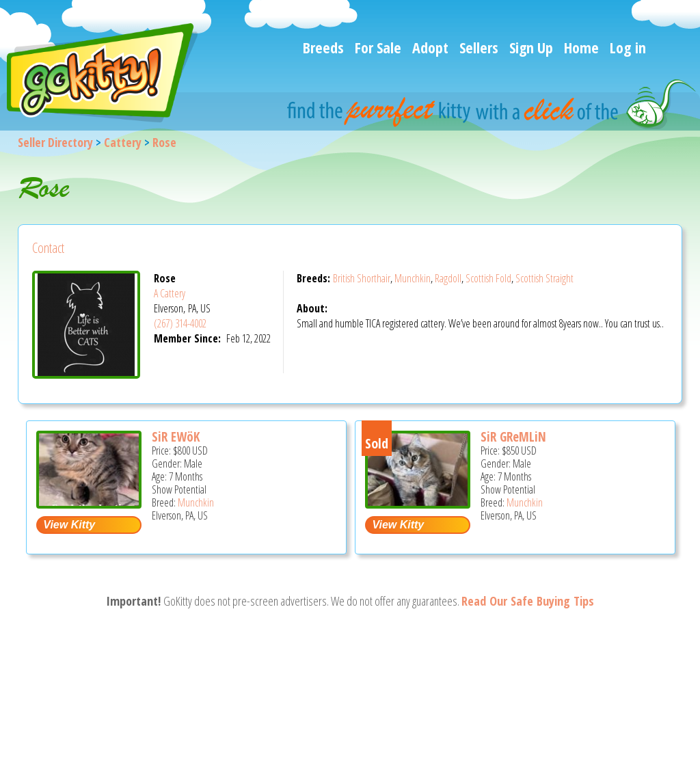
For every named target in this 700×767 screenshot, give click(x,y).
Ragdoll (448, 278)
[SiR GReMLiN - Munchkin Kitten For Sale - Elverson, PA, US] (418, 503)
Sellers (479, 47)
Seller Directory (55, 142)
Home (581, 47)
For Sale (378, 47)
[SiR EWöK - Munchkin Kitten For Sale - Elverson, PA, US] (89, 503)
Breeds (323, 47)
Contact (48, 248)
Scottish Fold (488, 278)
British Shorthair (362, 278)
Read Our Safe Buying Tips (528, 601)
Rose (164, 142)
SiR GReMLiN (513, 437)
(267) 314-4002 (180, 323)
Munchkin (413, 278)
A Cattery (170, 293)
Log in (628, 47)
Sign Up (531, 47)
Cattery (123, 142)
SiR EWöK (176, 437)
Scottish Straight (544, 278)
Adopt (430, 47)
